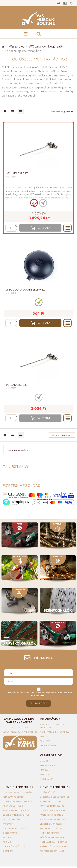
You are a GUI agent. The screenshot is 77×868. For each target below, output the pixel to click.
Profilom (45, 770)
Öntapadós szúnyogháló (17, 801)
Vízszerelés (17, 46)
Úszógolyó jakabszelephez (25, 290)
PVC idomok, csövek (51, 828)
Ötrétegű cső (48, 792)
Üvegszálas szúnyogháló (18, 792)
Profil (65, 3)
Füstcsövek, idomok (51, 815)
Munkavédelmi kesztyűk (54, 842)
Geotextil (8, 851)
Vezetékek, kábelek (51, 824)
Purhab (7, 842)
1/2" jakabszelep (17, 173)
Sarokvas (8, 837)
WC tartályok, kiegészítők (46, 46)
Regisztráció (47, 765)
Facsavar (8, 824)
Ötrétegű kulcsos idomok (55, 797)
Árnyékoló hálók (13, 806)
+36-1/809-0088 (20, 728)
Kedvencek (72, 3)
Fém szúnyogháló (13, 797)
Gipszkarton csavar (14, 828)
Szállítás (45, 741)
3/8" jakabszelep (17, 385)
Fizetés (44, 737)
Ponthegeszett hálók (52, 851)
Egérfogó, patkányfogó (54, 846)
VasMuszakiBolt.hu (18, 450)
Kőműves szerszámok (52, 837)
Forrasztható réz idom (53, 806)
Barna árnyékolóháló (16, 810)
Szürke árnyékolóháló (16, 815)
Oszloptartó (10, 833)
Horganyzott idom (51, 801)
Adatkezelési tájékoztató (54, 732)
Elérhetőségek (48, 746)
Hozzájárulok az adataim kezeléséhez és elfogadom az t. (39, 694)
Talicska (45, 774)
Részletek (67, 228)
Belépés (58, 3)
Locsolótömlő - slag (15, 846)
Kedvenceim (46, 779)
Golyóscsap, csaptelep (53, 810)
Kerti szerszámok (13, 819)
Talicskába (44, 228)
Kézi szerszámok (50, 833)
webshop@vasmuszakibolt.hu (20, 732)
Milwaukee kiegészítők (53, 819)
